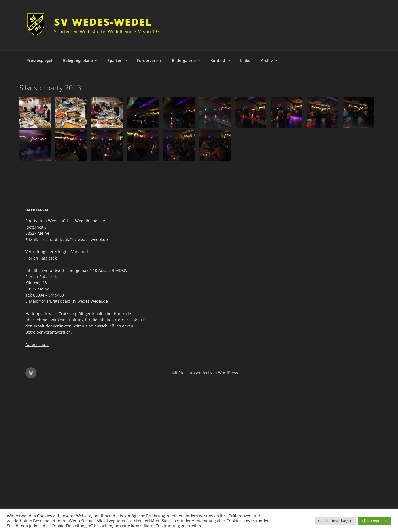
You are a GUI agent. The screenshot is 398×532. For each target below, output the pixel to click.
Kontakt (221, 60)
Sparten (118, 60)
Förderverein (149, 60)
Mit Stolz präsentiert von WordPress (205, 373)
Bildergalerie (186, 60)
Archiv (269, 60)
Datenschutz (37, 344)
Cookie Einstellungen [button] (335, 521)
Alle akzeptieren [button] (375, 521)
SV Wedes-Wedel (103, 22)
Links (245, 60)
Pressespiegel (39, 60)
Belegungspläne (81, 60)
